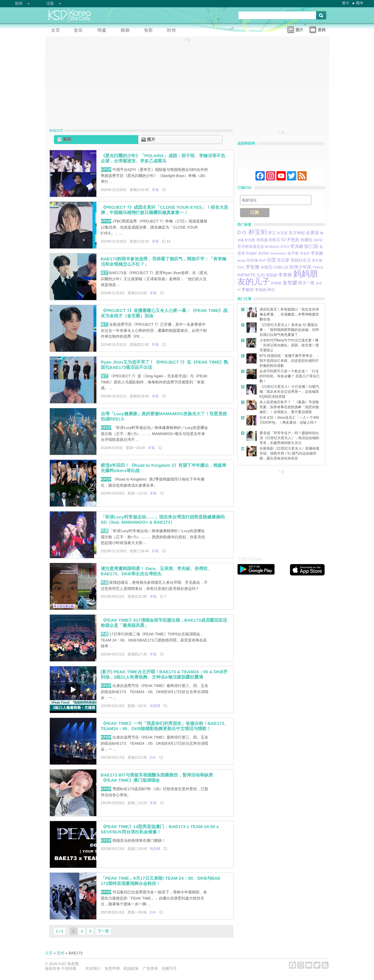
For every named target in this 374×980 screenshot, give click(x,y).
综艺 (105, 273)
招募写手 (170, 968)
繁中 (346, 3)
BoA (262, 260)
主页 (49, 953)
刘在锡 (252, 260)
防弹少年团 (300, 267)
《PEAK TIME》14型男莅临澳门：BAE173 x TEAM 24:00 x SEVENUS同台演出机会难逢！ (160, 829)
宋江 (272, 233)
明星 (105, 531)
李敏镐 (248, 290)
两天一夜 (306, 283)
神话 (271, 290)
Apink (318, 240)
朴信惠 (250, 240)
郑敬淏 (274, 240)
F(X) (241, 267)
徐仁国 (311, 246)
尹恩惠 (293, 240)
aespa (242, 260)
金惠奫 (312, 233)
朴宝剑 (258, 232)
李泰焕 (285, 275)
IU (283, 239)
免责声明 (112, 968)
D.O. (242, 233)
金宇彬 (293, 253)
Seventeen (278, 253)
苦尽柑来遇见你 (251, 247)
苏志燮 (283, 260)
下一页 (103, 931)
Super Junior (257, 253)
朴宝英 (282, 233)
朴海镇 (276, 283)
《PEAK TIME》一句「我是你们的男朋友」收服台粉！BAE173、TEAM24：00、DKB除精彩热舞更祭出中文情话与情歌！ (165, 726)
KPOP (106, 170)
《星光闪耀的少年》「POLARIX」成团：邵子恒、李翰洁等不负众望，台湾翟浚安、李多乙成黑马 (163, 158)
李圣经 (305, 253)
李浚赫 (317, 253)
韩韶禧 (272, 275)
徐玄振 (317, 260)
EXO (285, 247)
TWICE (318, 267)
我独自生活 (301, 260)
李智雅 (253, 267)
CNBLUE (281, 267)
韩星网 (155, 706)
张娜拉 (306, 240)
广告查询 (150, 968)
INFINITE (247, 275)
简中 (360, 3)
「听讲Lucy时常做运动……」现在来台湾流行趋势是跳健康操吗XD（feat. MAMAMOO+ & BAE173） (163, 520)
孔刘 (261, 275)
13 (168, 241)
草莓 (155, 190)
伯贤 (271, 260)
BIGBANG (272, 247)
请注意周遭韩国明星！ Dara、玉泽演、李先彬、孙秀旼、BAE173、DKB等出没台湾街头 (157, 571)
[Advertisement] (281, 511)
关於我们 (93, 968)
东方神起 (297, 233)
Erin (153, 758)
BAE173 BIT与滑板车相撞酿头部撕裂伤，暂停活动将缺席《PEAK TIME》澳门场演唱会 (157, 778)
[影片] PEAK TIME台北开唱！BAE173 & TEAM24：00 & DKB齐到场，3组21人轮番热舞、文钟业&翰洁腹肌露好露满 (164, 674)
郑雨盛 (262, 240)
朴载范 (266, 267)
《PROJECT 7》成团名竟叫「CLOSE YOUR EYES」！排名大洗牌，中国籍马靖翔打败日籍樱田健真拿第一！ (165, 210)
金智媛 (290, 283)
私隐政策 (131, 968)
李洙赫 (297, 246)
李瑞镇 (261, 290)
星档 (61, 953)
